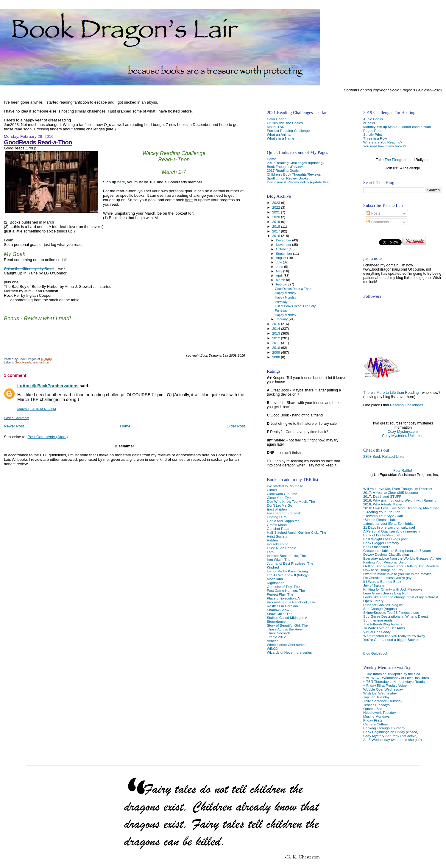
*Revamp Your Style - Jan (383, 516)
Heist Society (277, 536)
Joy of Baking (374, 585)
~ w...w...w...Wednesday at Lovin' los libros (396, 678)
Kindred (273, 567)
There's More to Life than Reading (391, 393)
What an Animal (279, 134)
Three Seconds (279, 633)
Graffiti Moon (277, 525)
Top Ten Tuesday (376, 697)
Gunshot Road (278, 529)
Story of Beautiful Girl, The (287, 625)
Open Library (373, 601)
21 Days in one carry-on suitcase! (389, 527)
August (282, 258)
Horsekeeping (277, 544)
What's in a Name (280, 138)
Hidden (272, 540)
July (279, 262)
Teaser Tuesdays (376, 705)
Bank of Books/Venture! (381, 535)
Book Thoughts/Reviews (286, 167)
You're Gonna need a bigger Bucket (391, 640)
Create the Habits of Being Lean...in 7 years (397, 551)
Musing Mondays (376, 716)
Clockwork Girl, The (282, 494)
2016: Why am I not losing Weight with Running (400, 500)
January (282, 319)
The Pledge (394, 160)
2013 (276, 333)
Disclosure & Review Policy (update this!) (299, 182)
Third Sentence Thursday (383, 701)
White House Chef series (286, 645)
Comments (378, 222)
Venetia (273, 641)
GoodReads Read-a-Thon (38, 142)
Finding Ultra (277, 517)
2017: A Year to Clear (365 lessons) (391, 492)
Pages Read (373, 131)
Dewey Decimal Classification (386, 554)
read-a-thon (41, 362)
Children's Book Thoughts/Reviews (294, 174)
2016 (276, 236)
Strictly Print (373, 134)
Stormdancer (277, 621)
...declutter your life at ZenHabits (388, 523)
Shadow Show (278, 610)
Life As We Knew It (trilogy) (288, 575)
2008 (276, 357)
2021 (276, 212)
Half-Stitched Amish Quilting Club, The (296, 532)
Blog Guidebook (376, 653)
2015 (276, 324)
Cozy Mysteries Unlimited (403, 436)
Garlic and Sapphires (283, 521)
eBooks (369, 123)
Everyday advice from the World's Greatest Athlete (402, 558)
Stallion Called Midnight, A (287, 618)
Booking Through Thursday (384, 728)
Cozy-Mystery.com (403, 432)
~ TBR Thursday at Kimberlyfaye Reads (394, 682)
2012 (276, 338)
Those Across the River (285, 629)
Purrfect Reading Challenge (288, 131)
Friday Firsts (373, 720)
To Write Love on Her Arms (384, 628)
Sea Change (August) (380, 609)
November (284, 245)
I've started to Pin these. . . (287, 486)
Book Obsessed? (376, 547)
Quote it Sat (372, 709)
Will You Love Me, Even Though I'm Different (398, 489)
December (284, 240)
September (285, 254)
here (121, 182)
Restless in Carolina (282, 606)
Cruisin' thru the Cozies (285, 123)
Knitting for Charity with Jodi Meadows (393, 589)
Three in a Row (375, 138)
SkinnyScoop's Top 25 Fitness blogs (391, 612)
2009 (276, 352)
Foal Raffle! (403, 471)
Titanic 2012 (276, 637)
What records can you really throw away (394, 636)
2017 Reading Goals (283, 170)
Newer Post (14, 426)
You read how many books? (385, 146)
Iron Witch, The (279, 559)
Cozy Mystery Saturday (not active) (390, 736)
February (283, 284)
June (280, 267)
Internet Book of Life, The (286, 556)
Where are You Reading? (383, 142)
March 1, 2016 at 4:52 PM (37, 409)
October (282, 249)
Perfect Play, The (280, 594)
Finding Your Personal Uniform (387, 562)
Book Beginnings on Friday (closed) (391, 732)
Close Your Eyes (280, 498)
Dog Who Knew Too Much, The (291, 501)
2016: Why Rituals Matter (383, 504)
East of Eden (277, 509)
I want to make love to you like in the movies (397, 574)
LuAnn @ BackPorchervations (48, 386)
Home (125, 426)
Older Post (236, 426)
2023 (276, 203)
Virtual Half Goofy (377, 632)
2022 (276, 207)
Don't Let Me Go (279, 505)
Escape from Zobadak (284, 513)
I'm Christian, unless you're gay (387, 578)
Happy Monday (285, 293)
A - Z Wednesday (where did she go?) (393, 740)
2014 (276, 328)
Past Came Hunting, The (286, 590)
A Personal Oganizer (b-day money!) (392, 531)
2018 (276, 226)
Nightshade (276, 583)
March (281, 280)
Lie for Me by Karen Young (287, 571)
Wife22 (272, 648)
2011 (276, 343)
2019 (276, 222)
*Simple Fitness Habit (380, 520)
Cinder (272, 490)
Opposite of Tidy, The (283, 587)
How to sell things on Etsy (383, 570)
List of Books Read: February (295, 306)
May (280, 271)
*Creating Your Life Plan (382, 512)
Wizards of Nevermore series (289, 652)
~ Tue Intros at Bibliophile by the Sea (392, 674)
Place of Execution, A (283, 598)
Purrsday (281, 302)
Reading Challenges (407, 405)
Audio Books (373, 119)
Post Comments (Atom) (48, 437)
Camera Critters (376, 724)
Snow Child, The (280, 614)
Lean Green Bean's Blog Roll (386, 593)
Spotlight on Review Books (287, 178)
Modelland (275, 579)
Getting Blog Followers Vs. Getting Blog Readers (401, 566)
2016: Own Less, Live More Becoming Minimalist (401, 508)
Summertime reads (378, 620)
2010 (276, 348)
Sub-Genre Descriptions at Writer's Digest (396, 616)
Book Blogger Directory (381, 543)
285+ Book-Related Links (384, 457)
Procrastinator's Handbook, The (291, 602)
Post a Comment (17, 418)
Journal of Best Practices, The (290, 563)
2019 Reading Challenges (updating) (295, 163)
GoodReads (23, 362)
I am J (272, 552)
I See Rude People (281, 548)
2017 (276, 231)
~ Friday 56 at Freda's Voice (385, 685)
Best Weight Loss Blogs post (385, 539)
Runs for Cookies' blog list (383, 605)
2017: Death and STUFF (382, 496)
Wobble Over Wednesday (383, 689)
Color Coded (277, 119)
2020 (276, 217)
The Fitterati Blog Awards (383, 624)
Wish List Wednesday (380, 693)
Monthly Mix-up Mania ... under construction (397, 127)
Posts (373, 213)
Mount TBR (276, 127)
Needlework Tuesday (379, 712)
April (280, 276)
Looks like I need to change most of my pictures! (401, 597)
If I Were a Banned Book (382, 581)
